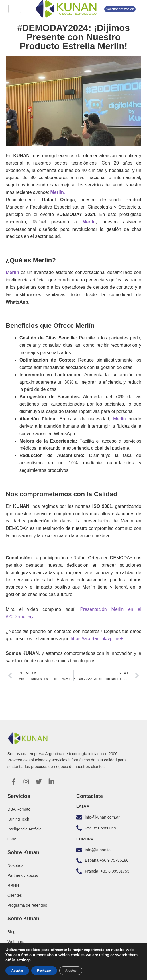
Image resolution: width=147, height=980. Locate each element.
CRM (12, 839)
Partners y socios (23, 875)
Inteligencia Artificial (25, 829)
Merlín (119, 419)
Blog (11, 932)
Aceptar (17, 971)
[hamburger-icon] (15, 9)
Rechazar (44, 971)
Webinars (16, 942)
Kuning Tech (18, 819)
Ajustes (71, 971)
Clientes (15, 895)
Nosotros (15, 865)
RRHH (13, 885)
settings (24, 960)
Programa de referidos (27, 905)
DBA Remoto (19, 809)
